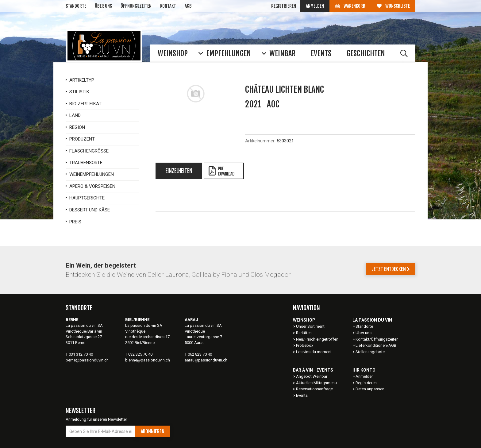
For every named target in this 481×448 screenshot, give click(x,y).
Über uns (103, 6)
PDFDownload (221, 171)
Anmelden (315, 6)
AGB (188, 6)
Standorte (76, 6)
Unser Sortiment (311, 326)
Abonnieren (153, 431)
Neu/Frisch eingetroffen (317, 339)
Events (302, 395)
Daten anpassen (370, 389)
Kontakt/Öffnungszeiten (377, 339)
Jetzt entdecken (391, 269)
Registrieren (284, 6)
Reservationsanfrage (314, 389)
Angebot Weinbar (312, 376)
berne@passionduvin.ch (87, 360)
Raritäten (304, 333)
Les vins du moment (314, 352)
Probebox (305, 345)
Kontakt (168, 6)
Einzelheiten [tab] (179, 171)
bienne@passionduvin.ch (148, 360)
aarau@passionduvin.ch (206, 360)
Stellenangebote (370, 352)
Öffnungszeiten (136, 6)
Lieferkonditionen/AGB (376, 345)
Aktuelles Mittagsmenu (316, 383)
